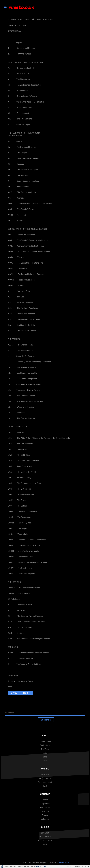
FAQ (45, 786)
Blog (45, 757)
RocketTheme (64, 863)
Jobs (45, 753)
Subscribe (46, 720)
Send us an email (45, 782)
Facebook (45, 811)
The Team (45, 749)
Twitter (45, 815)
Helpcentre (45, 804)
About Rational (45, 741)
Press (45, 761)
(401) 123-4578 (45, 778)
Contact (45, 800)
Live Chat (45, 774)
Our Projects (45, 745)
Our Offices (45, 808)
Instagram (45, 819)
